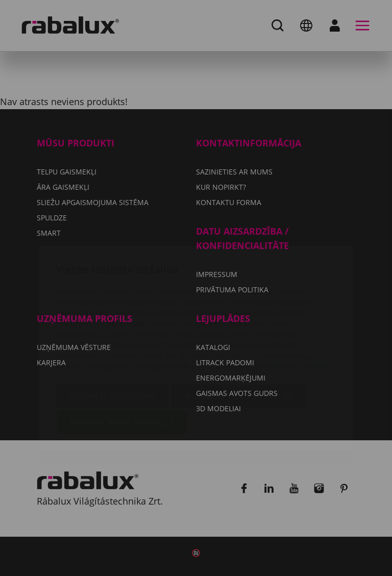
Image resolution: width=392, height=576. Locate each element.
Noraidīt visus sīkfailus (239, 336)
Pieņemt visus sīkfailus (122, 362)
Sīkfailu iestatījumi (113, 336)
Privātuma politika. (298, 306)
